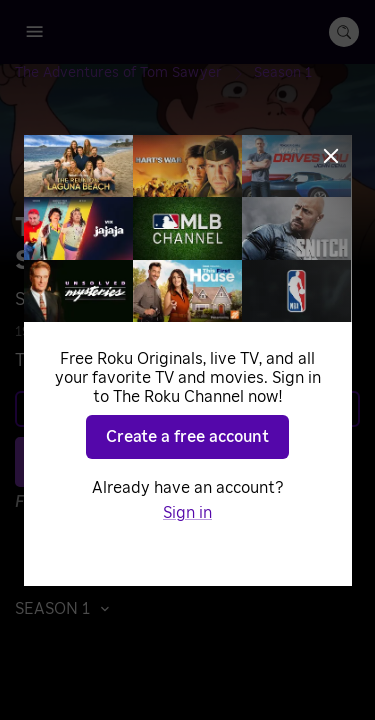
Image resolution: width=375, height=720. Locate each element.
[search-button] (344, 32)
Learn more (186, 409)
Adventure (154, 332)
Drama (309, 332)
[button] (67, 609)
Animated (238, 332)
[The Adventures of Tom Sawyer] (134, 73)
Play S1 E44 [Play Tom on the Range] (199, 462)
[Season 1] (283, 73)
